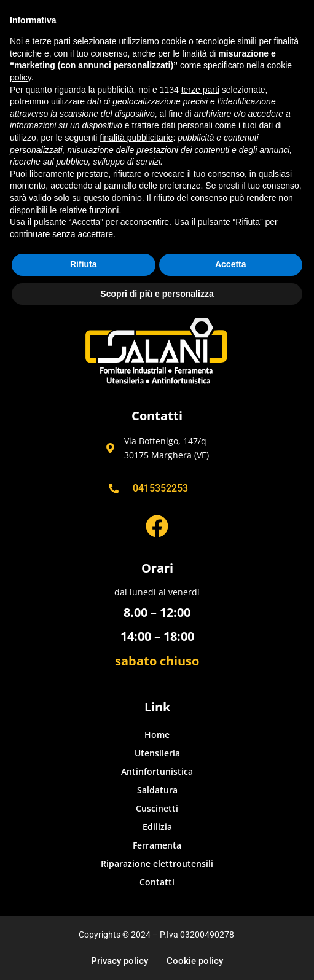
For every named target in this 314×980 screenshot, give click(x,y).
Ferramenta (157, 845)
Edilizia (157, 827)
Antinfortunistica (157, 771)
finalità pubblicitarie (136, 138)
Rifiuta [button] (84, 264)
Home (157, 735)
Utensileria (157, 753)
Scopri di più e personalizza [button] (157, 294)
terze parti (200, 90)
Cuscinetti (157, 808)
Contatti (157, 882)
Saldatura (157, 790)
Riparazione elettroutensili (157, 864)
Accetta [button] (231, 264)
